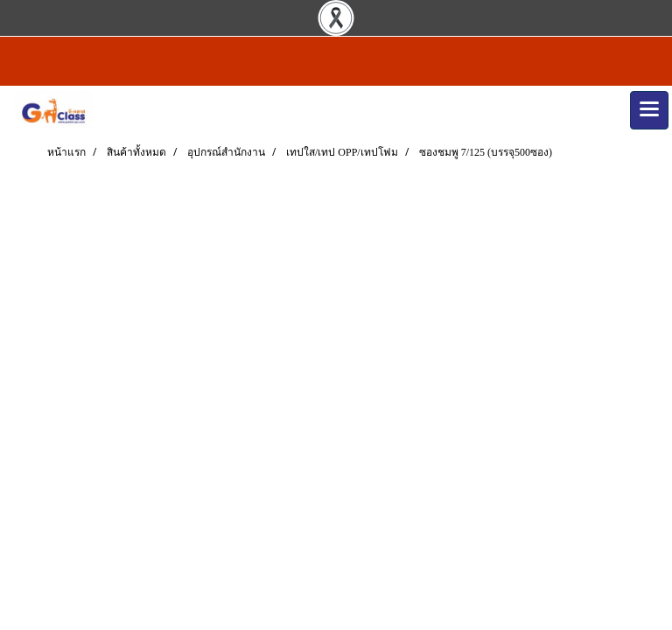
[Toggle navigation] (649, 110)
